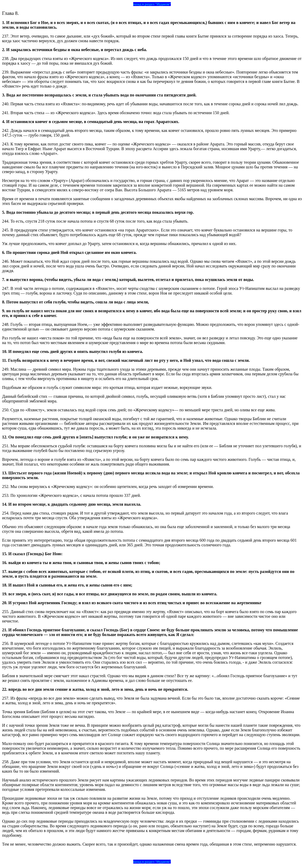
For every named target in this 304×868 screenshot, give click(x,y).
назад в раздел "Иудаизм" (152, 4)
